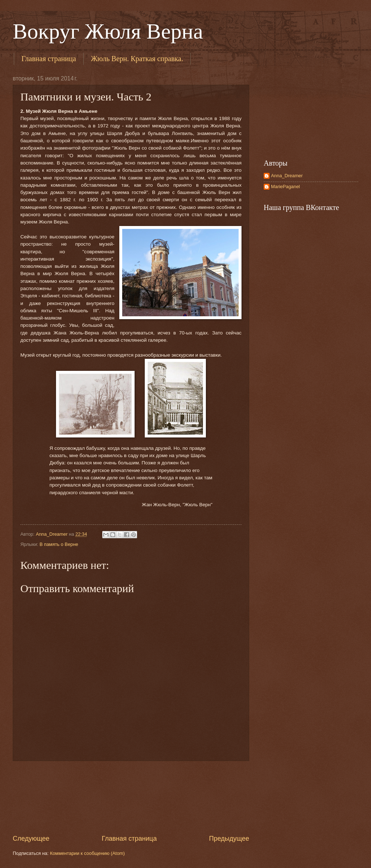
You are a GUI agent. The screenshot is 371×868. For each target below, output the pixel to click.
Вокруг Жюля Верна (108, 31)
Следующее (31, 839)
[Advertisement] (131, 798)
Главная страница (49, 59)
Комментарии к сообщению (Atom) (87, 853)
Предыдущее (229, 839)
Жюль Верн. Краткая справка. (137, 59)
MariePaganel (285, 187)
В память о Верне (59, 544)
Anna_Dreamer (287, 176)
